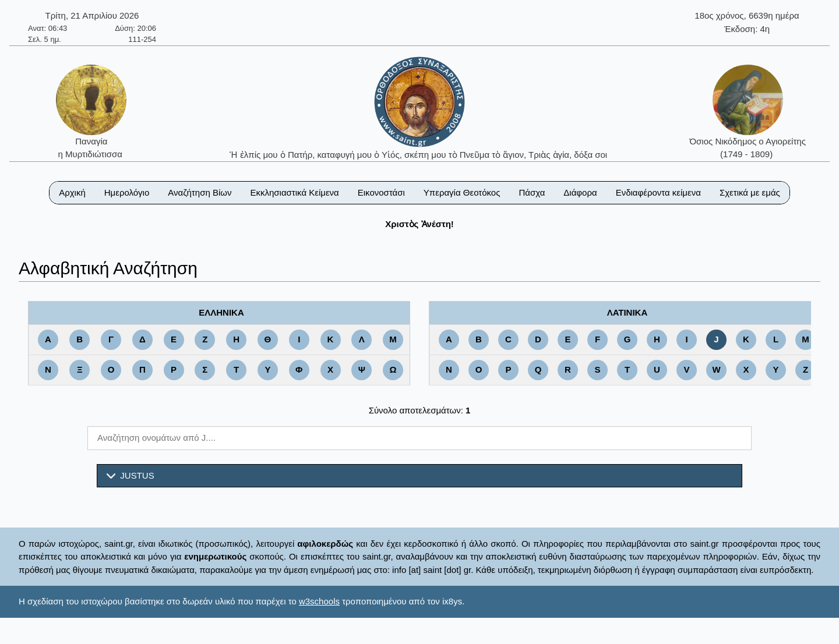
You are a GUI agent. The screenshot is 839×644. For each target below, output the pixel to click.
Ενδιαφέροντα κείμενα (658, 192)
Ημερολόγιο (127, 192)
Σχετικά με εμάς (750, 192)
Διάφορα (580, 192)
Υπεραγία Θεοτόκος (462, 192)
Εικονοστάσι (381, 192)
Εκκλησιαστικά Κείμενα (294, 192)
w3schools (319, 601)
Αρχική (72, 192)
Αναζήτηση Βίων (200, 192)
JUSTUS (131, 476)
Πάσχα (532, 192)
